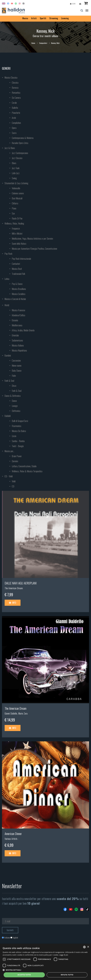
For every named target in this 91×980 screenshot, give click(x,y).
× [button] (88, 947)
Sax (13, 213)
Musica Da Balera (19, 431)
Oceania (15, 320)
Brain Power (17, 456)
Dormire (15, 461)
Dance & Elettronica (12, 396)
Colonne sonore (18, 193)
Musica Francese (18, 310)
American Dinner (13, 834)
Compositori (43, 43)
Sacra (14, 133)
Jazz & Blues (10, 148)
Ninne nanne (17, 366)
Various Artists (11, 839)
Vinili (14, 481)
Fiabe (14, 376)
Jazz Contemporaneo (20, 153)
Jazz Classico (17, 158)
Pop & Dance (17, 284)
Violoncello (16, 188)
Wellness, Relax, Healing (14, 223)
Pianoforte (16, 113)
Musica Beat (17, 269)
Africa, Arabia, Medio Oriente (23, 330)
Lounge (15, 406)
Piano (14, 208)
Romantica (16, 93)
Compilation (16, 123)
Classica (15, 83)
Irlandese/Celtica (18, 315)
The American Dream (14, 588)
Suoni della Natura (19, 244)
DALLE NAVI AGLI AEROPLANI (21, 583)
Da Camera (16, 98)
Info (13, 603)
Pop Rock (8, 254)
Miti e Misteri (17, 233)
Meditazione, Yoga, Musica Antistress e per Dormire (32, 239)
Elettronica (16, 411)
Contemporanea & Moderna (23, 138)
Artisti (34, 18)
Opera (14, 128)
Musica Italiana (18, 345)
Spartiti (43, 18)
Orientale (15, 335)
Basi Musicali (17, 198)
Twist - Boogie (18, 446)
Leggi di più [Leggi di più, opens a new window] (64, 955)
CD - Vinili (9, 476)
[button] (46, 970)
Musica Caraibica (19, 294)
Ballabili (8, 416)
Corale (14, 103)
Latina (7, 279)
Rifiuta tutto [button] (67, 975)
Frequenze (16, 228)
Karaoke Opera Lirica (20, 143)
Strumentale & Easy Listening (16, 183)
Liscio (14, 436)
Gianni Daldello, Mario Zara (16, 713)
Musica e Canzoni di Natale (15, 299)
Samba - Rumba (18, 441)
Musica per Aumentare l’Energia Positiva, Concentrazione (34, 249)
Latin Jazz (16, 173)
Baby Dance (17, 371)
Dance (14, 401)
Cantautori (16, 264)
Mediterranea (17, 325)
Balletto (15, 108)
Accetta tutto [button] (24, 975)
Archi (14, 118)
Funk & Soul (9, 381)
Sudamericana (17, 340)
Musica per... (9, 451)
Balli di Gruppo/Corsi (20, 421)
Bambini (8, 355)
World (7, 305)
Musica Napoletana (19, 350)
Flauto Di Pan (17, 218)
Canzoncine (16, 360)
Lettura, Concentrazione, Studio (24, 466)
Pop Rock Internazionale (21, 259)
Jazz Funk (16, 168)
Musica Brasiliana (19, 289)
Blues (14, 163)
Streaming (54, 18)
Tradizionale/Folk (18, 274)
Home (33, 43)
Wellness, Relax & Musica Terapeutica (27, 471)
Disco (14, 386)
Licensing (65, 18)
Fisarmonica (16, 426)
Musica (25, 18)
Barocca (15, 88)
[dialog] (46, 962)
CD (13, 486)
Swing (14, 178)
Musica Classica (11, 77)
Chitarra (15, 203)
